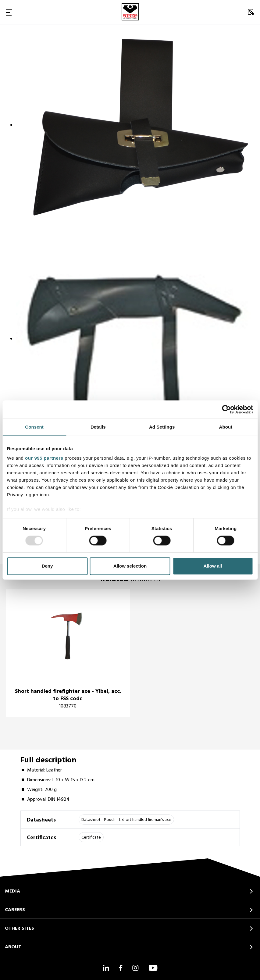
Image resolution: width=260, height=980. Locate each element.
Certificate (91, 837)
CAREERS (15, 910)
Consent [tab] (34, 427)
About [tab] (226, 427)
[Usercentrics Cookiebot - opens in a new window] (226, 409)
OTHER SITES (20, 928)
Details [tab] (98, 427)
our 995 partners (44, 458)
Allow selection (130, 566)
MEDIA (12, 891)
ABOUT (13, 947)
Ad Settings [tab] (162, 427)
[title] (68, 653)
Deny (47, 566)
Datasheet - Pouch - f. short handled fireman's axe (126, 820)
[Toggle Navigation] (9, 12)
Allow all (213, 566)
